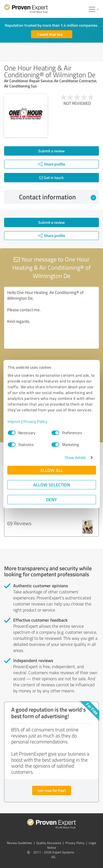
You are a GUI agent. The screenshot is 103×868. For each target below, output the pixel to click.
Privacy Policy (35, 421)
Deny (51, 499)
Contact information (58, 197)
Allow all (52, 470)
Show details (75, 457)
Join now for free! (52, 790)
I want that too (50, 34)
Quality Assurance (49, 843)
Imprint (14, 421)
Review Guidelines (20, 843)
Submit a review (51, 151)
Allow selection (52, 485)
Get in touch (51, 177)
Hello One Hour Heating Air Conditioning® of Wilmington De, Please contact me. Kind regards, (51, 318)
